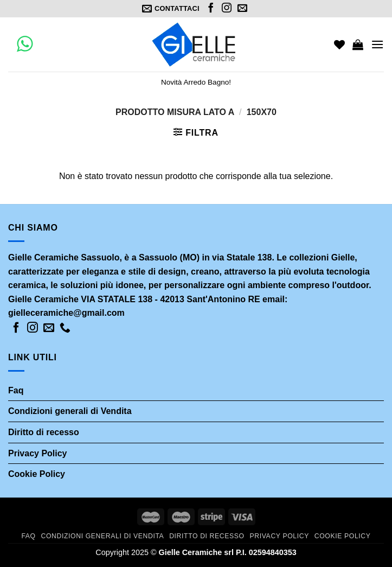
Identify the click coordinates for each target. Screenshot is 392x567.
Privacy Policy (38, 453)
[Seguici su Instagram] (227, 9)
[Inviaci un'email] (242, 9)
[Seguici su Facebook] (211, 9)
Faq (16, 390)
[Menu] (377, 44)
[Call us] (65, 328)
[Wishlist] (339, 44)
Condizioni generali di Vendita (70, 411)
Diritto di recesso (44, 432)
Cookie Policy (37, 474)
